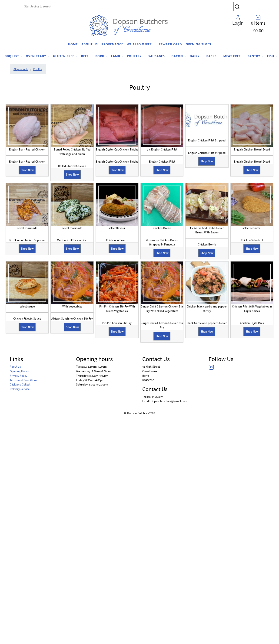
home (73, 44)
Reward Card (170, 44)
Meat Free (232, 56)
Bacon (178, 56)
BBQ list (12, 56)
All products (21, 69)
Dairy (195, 56)
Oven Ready (37, 56)
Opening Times (198, 44)
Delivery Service (20, 389)
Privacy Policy (18, 376)
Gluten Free (64, 56)
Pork (100, 56)
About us (90, 44)
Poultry (135, 56)
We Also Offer (140, 44)
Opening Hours (19, 371)
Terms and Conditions (23, 380)
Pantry (254, 56)
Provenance (112, 44)
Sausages (157, 56)
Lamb (116, 56)
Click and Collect (20, 384)
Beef (85, 56)
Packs (212, 56)
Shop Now (27, 170)
